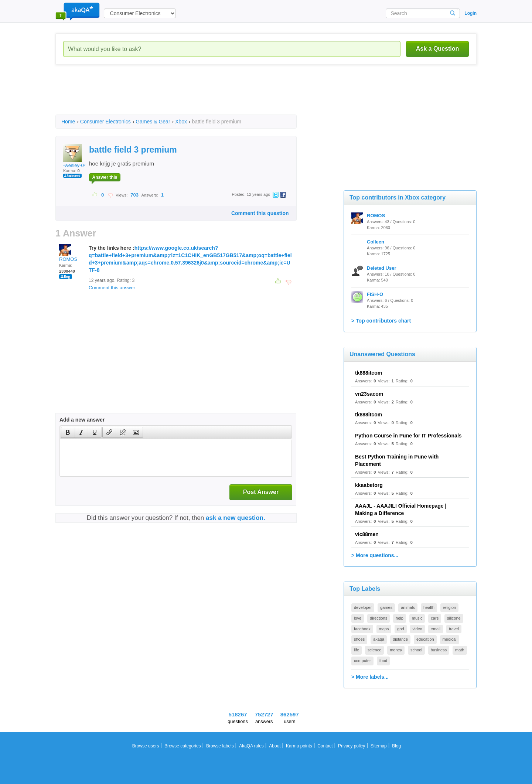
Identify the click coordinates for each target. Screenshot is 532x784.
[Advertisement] (190, 96)
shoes (359, 639)
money (396, 650)
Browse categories (183, 746)
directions (378, 618)
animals (408, 607)
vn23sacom (369, 394)
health (429, 607)
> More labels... (370, 677)
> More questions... (375, 555)
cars (435, 618)
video (417, 629)
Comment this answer (112, 288)
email (436, 629)
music (417, 618)
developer (363, 607)
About (275, 746)
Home (68, 122)
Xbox (181, 122)
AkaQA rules (251, 746)
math (460, 650)
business (439, 650)
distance (400, 639)
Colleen (376, 242)
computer (362, 661)
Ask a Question (437, 49)
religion (449, 607)
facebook (362, 629)
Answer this (105, 177)
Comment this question (260, 213)
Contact (325, 746)
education (425, 639)
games (386, 607)
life (357, 650)
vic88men (367, 534)
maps (384, 629)
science (374, 650)
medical (450, 639)
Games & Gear (153, 122)
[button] (68, 432)
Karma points (299, 746)
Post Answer (261, 492)
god (400, 629)
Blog (396, 746)
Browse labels (220, 746)
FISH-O (375, 294)
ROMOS (68, 253)
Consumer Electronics (105, 122)
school (416, 650)
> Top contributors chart (381, 321)
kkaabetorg (369, 485)
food (383, 661)
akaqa (379, 639)
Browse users (146, 746)
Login (470, 13)
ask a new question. (236, 518)
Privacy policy (352, 746)
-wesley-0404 (77, 156)
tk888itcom (369, 373)
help (400, 618)
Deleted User (381, 268)
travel (454, 629)
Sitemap (379, 746)
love (358, 618)
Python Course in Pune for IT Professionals (408, 436)
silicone (454, 618)
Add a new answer (82, 420)
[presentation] (68, 432)
